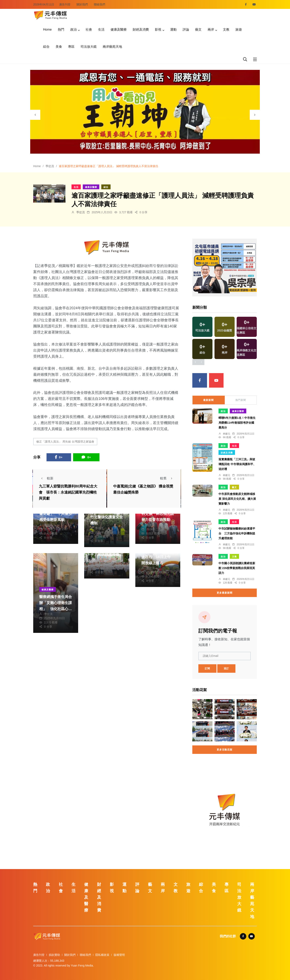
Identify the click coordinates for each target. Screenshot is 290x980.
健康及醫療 (119, 29)
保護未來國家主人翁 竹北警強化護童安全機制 (108, 517)
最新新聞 (208, 400)
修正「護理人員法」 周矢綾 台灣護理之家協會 (65, 442)
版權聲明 (119, 955)
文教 (226, 29)
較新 (46, 478)
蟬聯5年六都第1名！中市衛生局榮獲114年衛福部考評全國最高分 (237, 423)
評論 (186, 29)
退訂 (226, 669)
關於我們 (82, 4)
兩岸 (211, 29)
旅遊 (239, 29)
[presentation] (35, 115)
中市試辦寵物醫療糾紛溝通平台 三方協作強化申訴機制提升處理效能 (237, 533)
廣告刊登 (65, 4)
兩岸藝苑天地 (112, 47)
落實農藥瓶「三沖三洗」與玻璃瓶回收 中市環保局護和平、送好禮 (237, 464)
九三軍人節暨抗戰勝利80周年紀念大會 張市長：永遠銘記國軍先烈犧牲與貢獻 (68, 493)
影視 (158, 29)
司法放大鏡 (89, 47)
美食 (59, 47)
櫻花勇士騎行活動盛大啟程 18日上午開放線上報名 (158, 557)
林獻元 (227, 434)
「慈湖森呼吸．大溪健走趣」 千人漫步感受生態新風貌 (56, 514)
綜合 (46, 47)
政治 (74, 29)
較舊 (167, 478)
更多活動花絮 (225, 750)
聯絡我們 (99, 4)
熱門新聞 (241, 400)
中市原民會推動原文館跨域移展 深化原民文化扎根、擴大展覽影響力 (237, 499)
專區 (71, 47)
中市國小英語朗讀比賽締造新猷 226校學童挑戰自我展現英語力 (237, 568)
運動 (173, 29)
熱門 (61, 29)
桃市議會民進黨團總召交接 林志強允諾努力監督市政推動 (158, 514)
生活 (101, 29)
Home (47, 29)
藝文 (198, 29)
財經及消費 (141, 29)
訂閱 (207, 669)
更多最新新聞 (225, 593)
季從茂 (50, 166)
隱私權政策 (102, 955)
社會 (89, 29)
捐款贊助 (54, 955)
